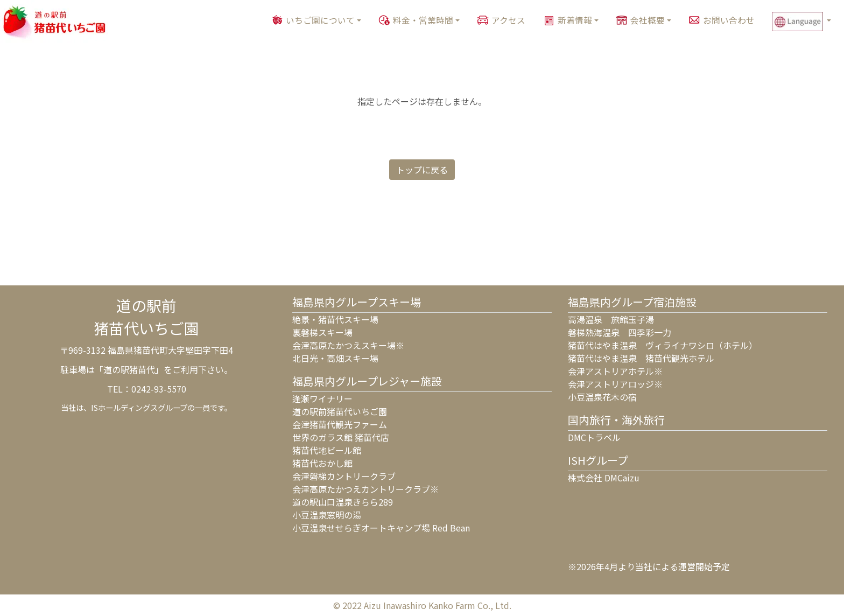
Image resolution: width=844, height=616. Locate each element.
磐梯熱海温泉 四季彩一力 (620, 332)
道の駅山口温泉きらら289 (343, 502)
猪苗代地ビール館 (327, 450)
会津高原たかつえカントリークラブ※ (365, 489)
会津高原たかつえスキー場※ (348, 345)
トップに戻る (422, 170)
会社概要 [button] (648, 20)
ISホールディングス (124, 407)
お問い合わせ (729, 20)
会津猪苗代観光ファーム (340, 424)
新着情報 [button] (575, 20)
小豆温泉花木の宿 (602, 397)
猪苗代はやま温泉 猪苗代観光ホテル (641, 358)
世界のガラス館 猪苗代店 (341, 437)
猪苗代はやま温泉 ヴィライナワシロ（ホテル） (663, 345)
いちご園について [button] (320, 20)
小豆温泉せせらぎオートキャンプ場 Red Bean (381, 528)
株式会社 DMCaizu (604, 478)
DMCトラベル (594, 437)
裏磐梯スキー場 (322, 332)
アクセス (508, 20)
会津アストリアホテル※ (615, 371)
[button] (806, 22)
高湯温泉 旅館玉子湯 (611, 319)
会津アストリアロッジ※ (615, 384)
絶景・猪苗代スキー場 (335, 319)
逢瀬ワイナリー (322, 398)
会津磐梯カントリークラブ (344, 476)
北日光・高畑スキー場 (335, 358)
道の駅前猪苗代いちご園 (340, 411)
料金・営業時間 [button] (423, 20)
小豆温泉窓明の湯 (327, 515)
